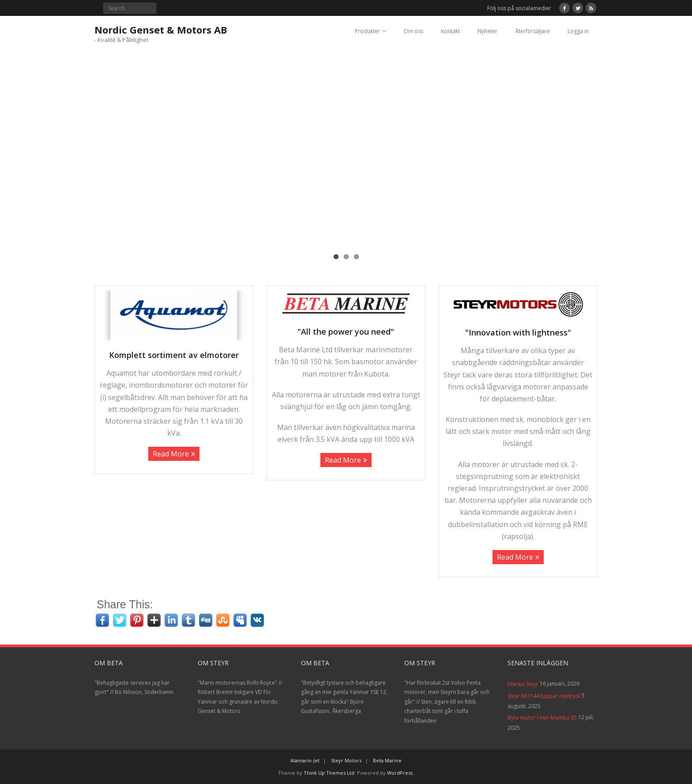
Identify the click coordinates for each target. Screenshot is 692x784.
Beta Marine (387, 760)
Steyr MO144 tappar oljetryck (544, 696)
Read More (171, 454)
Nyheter (487, 31)
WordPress (400, 773)
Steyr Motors (346, 760)
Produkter (367, 31)
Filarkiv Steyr (523, 684)
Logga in (578, 31)
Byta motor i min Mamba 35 (542, 718)
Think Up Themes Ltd (329, 773)
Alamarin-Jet (305, 760)
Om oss (414, 31)
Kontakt (450, 31)
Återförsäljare (532, 31)
